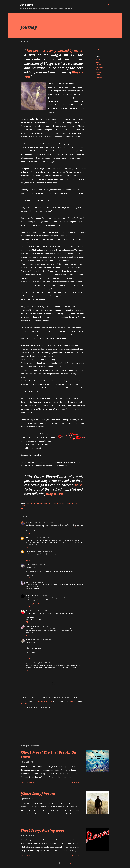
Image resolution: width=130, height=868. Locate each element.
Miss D (28, 565)
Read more (76, 782)
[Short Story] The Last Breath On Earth (48, 755)
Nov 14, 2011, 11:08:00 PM (42, 663)
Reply (28, 534)
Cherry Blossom (31, 626)
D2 (27, 582)
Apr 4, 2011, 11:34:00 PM (36, 582)
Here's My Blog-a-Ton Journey (36, 604)
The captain (99, 77)
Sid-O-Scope (27, 5)
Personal (98, 65)
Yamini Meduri (31, 640)
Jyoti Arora (29, 663)
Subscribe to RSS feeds (44, 701)
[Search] (101, 5)
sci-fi (97, 70)
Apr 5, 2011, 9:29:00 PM (41, 611)
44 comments (31, 856)
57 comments (31, 782)
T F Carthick (30, 538)
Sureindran (29, 611)
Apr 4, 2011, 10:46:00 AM (39, 565)
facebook (24, 703)
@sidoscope (74, 701)
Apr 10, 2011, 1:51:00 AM (44, 640)
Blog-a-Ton (54, 494)
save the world (100, 67)
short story (99, 72)
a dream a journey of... (69, 527)
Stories (98, 75)
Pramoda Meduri (31, 551)
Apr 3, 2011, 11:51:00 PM (42, 538)
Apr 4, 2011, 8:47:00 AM (45, 551)
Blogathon (99, 60)
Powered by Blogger (65, 863)
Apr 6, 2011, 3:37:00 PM (44, 626)
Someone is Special (32, 522)
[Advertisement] (51, 723)
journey (98, 62)
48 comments (31, 819)
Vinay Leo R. (30, 595)
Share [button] (98, 50)
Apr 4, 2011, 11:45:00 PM (42, 595)
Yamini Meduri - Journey (34, 656)
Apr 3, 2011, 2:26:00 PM (46, 522)
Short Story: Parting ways (43, 830)
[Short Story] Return (38, 794)
